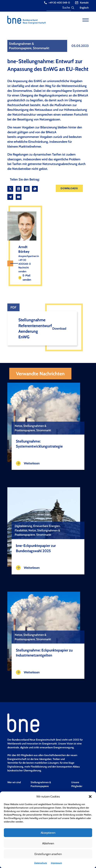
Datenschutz (41, 863)
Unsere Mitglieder (77, 784)
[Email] (19, 197)
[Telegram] (10, 197)
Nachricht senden (24, 269)
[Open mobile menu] (86, 20)
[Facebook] (27, 189)
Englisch (84, 8)
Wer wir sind (14, 782)
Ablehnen (48, 843)
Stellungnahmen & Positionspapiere (41, 784)
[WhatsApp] (35, 189)
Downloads (69, 188)
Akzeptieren (48, 833)
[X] (10, 189)
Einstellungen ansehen (48, 854)
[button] (90, 797)
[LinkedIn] (19, 189)
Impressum (56, 863)
